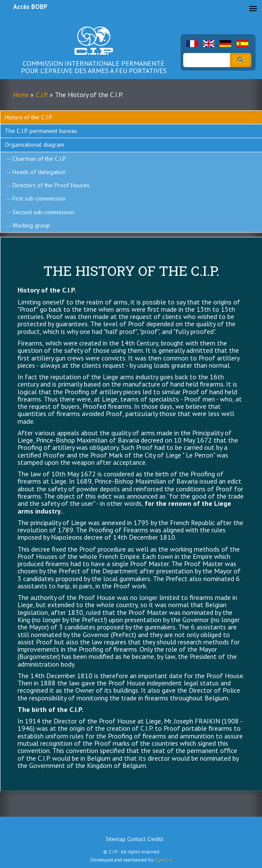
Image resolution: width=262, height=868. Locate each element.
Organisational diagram (34, 145)
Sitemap (116, 839)
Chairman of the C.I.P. (39, 159)
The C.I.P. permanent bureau (41, 131)
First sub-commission (39, 198)
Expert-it (163, 860)
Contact (136, 839)
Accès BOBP (30, 7)
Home (21, 94)
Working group (31, 225)
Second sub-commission (43, 212)
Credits (155, 839)
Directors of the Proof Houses (51, 185)
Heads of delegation (39, 172)
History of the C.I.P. (29, 117)
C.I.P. (42, 94)
